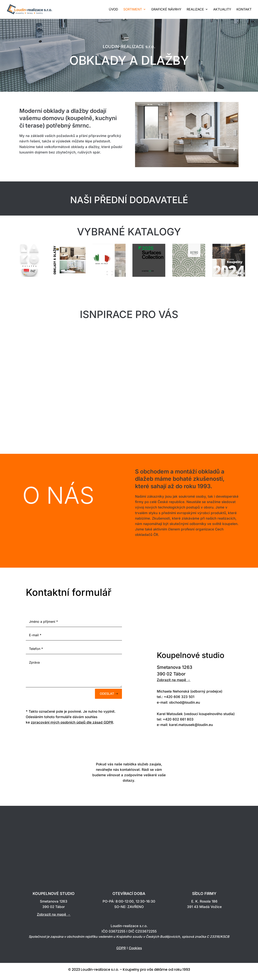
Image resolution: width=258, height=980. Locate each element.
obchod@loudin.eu (185, 707)
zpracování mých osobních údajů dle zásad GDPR (72, 728)
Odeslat (106, 699)
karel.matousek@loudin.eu (191, 729)
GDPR (121, 953)
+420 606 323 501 (179, 701)
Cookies (135, 953)
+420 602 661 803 (178, 724)
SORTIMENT (133, 10)
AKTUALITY (222, 10)
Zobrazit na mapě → (174, 684)
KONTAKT (244, 10)
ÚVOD (113, 10)
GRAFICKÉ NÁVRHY (166, 10)
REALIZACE (195, 10)
